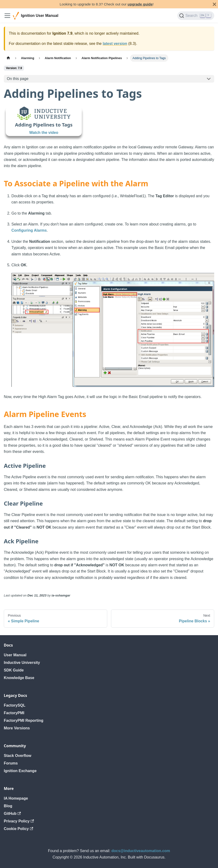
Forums (11, 763)
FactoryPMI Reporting (24, 720)
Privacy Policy (19, 821)
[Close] (214, 4)
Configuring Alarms (29, 230)
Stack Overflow (18, 756)
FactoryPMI (14, 713)
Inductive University (22, 663)
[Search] (196, 16)
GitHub (12, 814)
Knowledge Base (19, 678)
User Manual (15, 655)
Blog (8, 806)
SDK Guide (14, 670)
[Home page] (8, 58)
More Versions (17, 728)
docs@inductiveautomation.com (141, 851)
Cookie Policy (18, 829)
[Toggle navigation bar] (7, 16)
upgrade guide (140, 4)
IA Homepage (16, 798)
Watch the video (44, 133)
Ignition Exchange (20, 771)
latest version (115, 44)
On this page (18, 79)
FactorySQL (15, 705)
